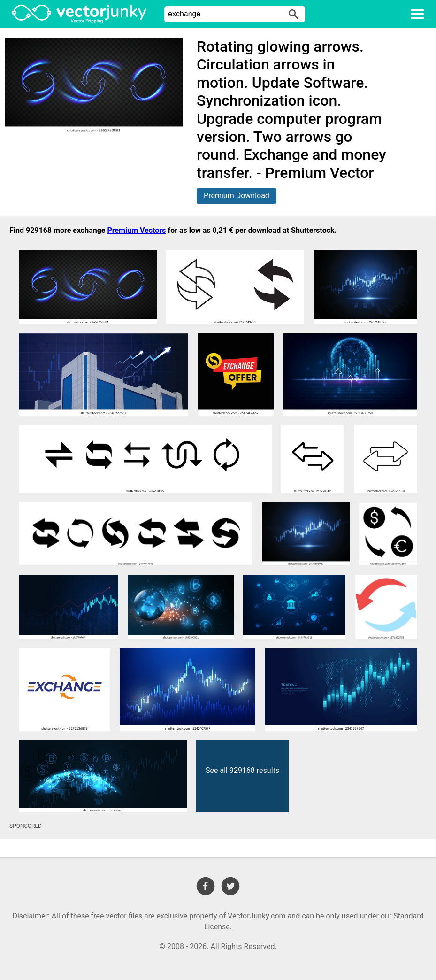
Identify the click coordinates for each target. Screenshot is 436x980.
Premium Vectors (136, 230)
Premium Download (237, 196)
